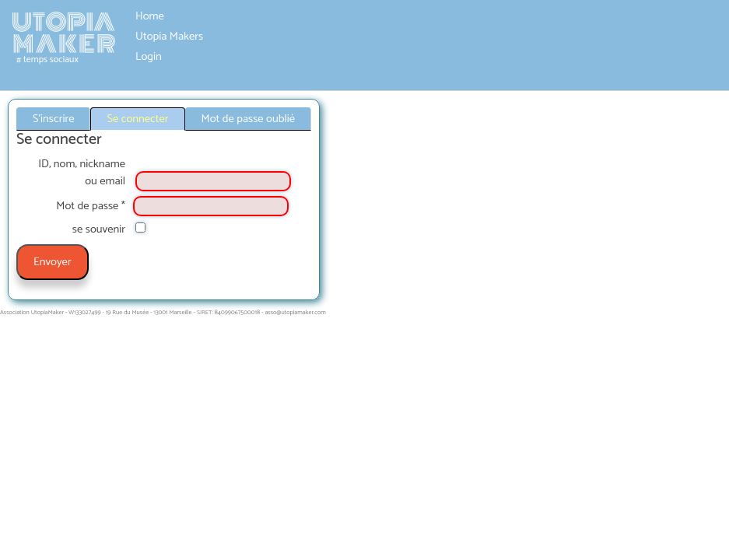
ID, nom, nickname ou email (82, 173)
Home (150, 16)
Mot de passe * (91, 206)
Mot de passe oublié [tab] (248, 119)
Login (149, 57)
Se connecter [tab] (137, 119)
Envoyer (53, 262)
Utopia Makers (169, 37)
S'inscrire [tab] (53, 119)
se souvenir (99, 229)
